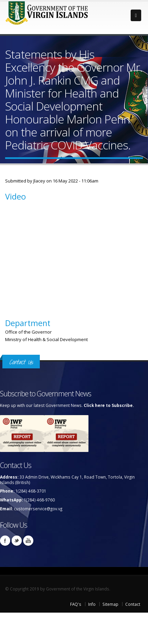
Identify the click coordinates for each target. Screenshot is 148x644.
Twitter (17, 541)
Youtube (28, 541)
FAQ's (76, 604)
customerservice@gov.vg (38, 509)
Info (92, 604)
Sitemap (110, 604)
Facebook (5, 541)
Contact (133, 604)
